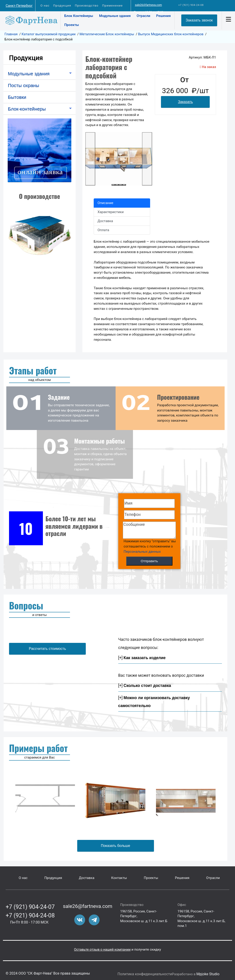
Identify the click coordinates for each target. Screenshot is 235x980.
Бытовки (17, 97)
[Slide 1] (113, 185)
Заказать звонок (199, 20)
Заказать (185, 102)
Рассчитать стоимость (47, 649)
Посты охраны (23, 85)
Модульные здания (115, 16)
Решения (163, 16)
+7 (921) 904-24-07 (30, 907)
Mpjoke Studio (208, 974)
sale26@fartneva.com (148, 5)
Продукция (62, 5)
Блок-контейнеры (27, 109)
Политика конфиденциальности (145, 974)
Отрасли (143, 16)
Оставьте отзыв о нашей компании (102, 949)
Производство (87, 5)
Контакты (119, 878)
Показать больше (116, 846)
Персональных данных (142, 552)
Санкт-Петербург (19, 6)
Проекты (72, 25)
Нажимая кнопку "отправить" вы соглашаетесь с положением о (150, 546)
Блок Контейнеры (79, 16)
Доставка (87, 878)
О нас (45, 5)
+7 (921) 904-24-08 (191, 5)
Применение (112, 5)
